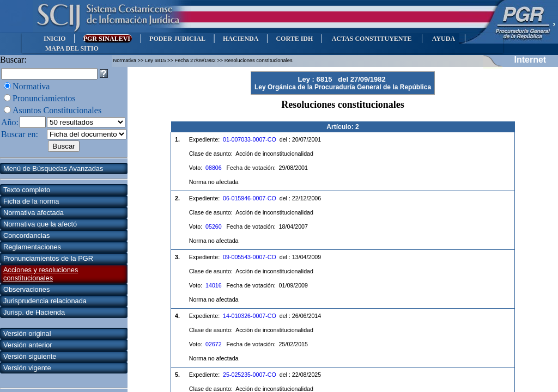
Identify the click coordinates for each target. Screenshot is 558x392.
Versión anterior (28, 345)
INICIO (55, 39)
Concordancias (26, 235)
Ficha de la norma (31, 201)
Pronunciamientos (44, 98)
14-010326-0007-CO (250, 316)
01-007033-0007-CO (250, 139)
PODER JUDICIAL (177, 39)
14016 (214, 285)
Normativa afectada (34, 213)
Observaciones (26, 289)
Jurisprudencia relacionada (45, 301)
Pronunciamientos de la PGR (48, 258)
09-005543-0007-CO (250, 257)
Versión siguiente (30, 356)
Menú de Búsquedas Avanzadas (53, 169)
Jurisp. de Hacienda (34, 312)
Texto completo (27, 190)
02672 (214, 344)
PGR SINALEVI (108, 39)
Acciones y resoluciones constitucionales (41, 274)
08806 (214, 168)
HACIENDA (241, 39)
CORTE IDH (294, 39)
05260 (214, 226)
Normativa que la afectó (40, 224)
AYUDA (443, 39)
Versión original (27, 333)
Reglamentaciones (32, 247)
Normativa (31, 86)
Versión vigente (27, 368)
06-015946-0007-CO (250, 198)
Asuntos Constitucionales (57, 110)
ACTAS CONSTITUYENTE (372, 39)
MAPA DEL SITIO (72, 48)
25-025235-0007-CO (250, 375)
